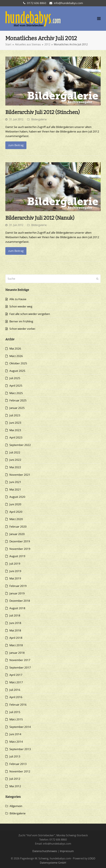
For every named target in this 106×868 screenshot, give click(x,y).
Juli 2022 (15, 452)
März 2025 (16, 393)
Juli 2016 (15, 690)
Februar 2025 (18, 400)
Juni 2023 (15, 423)
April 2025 (16, 386)
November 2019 (20, 549)
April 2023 (16, 437)
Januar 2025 (17, 408)
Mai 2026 (15, 348)
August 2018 (17, 608)
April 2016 (16, 697)
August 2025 (17, 371)
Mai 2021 (15, 489)
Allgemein (16, 806)
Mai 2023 (15, 430)
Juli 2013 (15, 756)
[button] (99, 19)
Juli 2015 (15, 712)
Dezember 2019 (20, 541)
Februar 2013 (18, 764)
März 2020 (16, 519)
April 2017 (16, 675)
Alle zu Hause (18, 299)
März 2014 (16, 742)
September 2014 (20, 727)
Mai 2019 (15, 578)
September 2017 (20, 667)
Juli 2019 (15, 564)
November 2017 (20, 660)
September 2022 (20, 445)
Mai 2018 (15, 630)
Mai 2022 (15, 467)
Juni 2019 (15, 571)
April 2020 (16, 512)
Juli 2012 (15, 779)
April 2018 (16, 638)
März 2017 (16, 682)
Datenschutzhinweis (45, 851)
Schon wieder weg (21, 306)
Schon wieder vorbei (22, 329)
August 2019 (17, 556)
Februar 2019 (18, 586)
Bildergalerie (39, 119)
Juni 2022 (15, 460)
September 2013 (20, 749)
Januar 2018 (17, 653)
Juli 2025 (15, 378)
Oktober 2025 (18, 363)
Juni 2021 (15, 482)
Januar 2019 (17, 593)
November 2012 (20, 771)
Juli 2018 (15, 615)
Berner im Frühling (21, 321)
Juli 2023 (15, 415)
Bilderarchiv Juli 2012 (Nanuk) (40, 218)
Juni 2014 (15, 734)
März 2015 (16, 719)
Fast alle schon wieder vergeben (30, 314)
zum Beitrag (16, 145)
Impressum (67, 851)
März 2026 (16, 356)
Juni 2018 (15, 623)
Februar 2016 (18, 705)
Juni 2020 (15, 504)
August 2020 (17, 497)
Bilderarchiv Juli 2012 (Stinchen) (43, 112)
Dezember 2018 (20, 601)
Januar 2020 (17, 534)
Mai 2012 (15, 786)
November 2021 (20, 475)
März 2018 (16, 645)
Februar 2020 (18, 527)
